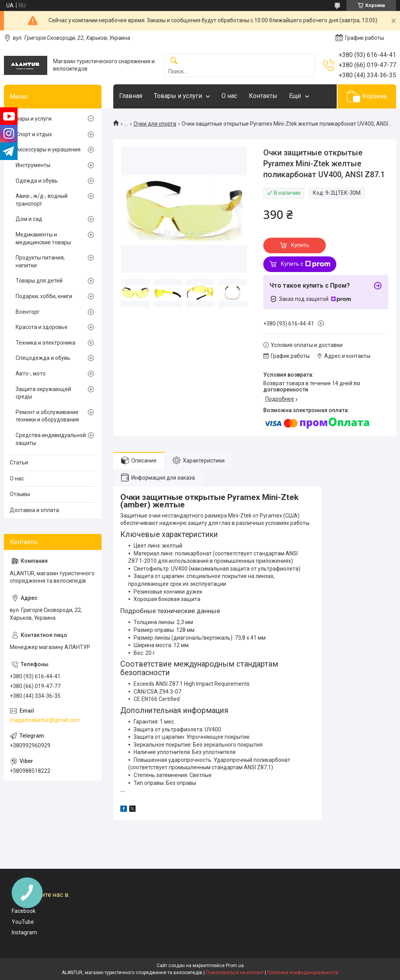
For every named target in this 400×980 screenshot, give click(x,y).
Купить (300, 245)
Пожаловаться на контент (235, 973)
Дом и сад (29, 219)
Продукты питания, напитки (40, 261)
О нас (229, 96)
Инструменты (33, 165)
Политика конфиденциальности (303, 973)
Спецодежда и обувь (43, 358)
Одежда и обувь (37, 181)
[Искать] (174, 61)
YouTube (23, 922)
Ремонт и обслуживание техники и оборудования (47, 416)
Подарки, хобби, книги (44, 296)
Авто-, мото (31, 374)
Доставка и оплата (34, 510)
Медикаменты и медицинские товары (43, 238)
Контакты (263, 96)
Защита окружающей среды (43, 393)
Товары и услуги (178, 96)
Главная (131, 96)
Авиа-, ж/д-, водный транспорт (42, 200)
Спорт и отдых (34, 134)
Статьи (19, 462)
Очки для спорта (155, 124)
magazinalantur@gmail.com (45, 720)
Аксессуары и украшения (48, 149)
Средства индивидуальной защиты (51, 439)
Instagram (24, 932)
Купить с (306, 264)
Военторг (28, 312)
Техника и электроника (46, 343)
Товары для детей (39, 281)
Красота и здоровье (42, 327)
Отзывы (20, 494)
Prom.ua (235, 966)
